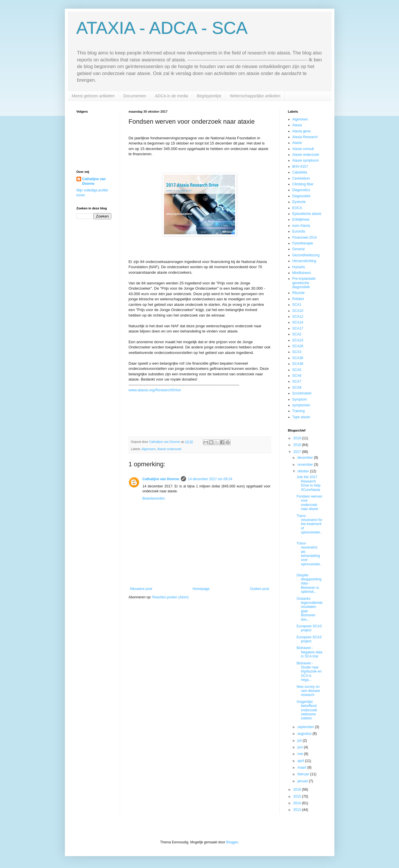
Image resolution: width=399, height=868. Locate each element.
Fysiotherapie (303, 243)
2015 (298, 796)
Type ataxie (301, 417)
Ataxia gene (301, 131)
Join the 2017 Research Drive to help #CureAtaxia (308, 483)
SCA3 (297, 352)
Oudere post (259, 589)
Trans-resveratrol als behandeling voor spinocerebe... (309, 556)
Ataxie (297, 143)
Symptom (300, 399)
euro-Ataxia (301, 226)
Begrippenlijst (209, 96)
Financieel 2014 (305, 237)
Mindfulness (302, 273)
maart (302, 768)
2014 (298, 803)
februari (304, 774)
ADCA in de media (172, 96)
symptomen (301, 405)
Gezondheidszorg (306, 255)
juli (300, 741)
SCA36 (298, 358)
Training (299, 411)
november (306, 465)
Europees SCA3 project (309, 639)
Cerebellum (301, 178)
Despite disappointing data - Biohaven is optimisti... (309, 584)
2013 (298, 810)
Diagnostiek (301, 196)
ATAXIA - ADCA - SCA (162, 28)
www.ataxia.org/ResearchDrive (155, 390)
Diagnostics (301, 190)
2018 (298, 445)
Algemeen (149, 449)
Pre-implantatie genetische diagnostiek (304, 283)
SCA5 (297, 370)
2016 (298, 790)
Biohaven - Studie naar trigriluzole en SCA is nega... (309, 672)
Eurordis (299, 231)
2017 (298, 452)
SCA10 (298, 311)
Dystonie (299, 202)
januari (303, 781)
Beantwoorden (154, 498)
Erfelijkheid (301, 220)
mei (301, 754)
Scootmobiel (302, 393)
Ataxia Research (305, 137)
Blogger (232, 842)
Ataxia (297, 125)
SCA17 (298, 328)
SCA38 (298, 364)
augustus (305, 734)
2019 (298, 438)
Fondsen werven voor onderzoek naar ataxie (309, 503)
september (306, 727)
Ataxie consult (303, 149)
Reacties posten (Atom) (171, 597)
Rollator (298, 299)
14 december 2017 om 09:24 (210, 479)
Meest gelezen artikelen (93, 96)
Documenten (135, 96)
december (306, 458)
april (301, 761)
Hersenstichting (304, 261)
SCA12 (298, 317)
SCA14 (298, 322)
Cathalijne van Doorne (161, 479)
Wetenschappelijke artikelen (255, 96)
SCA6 (297, 376)
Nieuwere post (141, 589)
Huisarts (299, 267)
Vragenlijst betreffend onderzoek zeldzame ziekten (307, 710)
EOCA (297, 208)
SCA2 (297, 334)
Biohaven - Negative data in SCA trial (309, 652)
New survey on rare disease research (308, 691)
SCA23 (298, 340)
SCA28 (298, 346)
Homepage (201, 589)
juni (300, 747)
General (299, 249)
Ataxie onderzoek (169, 449)
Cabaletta (300, 172)
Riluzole (299, 293)
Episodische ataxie (307, 214)
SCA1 (297, 305)
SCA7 (297, 381)
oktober (304, 471)
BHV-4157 (300, 167)
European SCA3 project (309, 628)
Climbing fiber (303, 184)
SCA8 (297, 388)
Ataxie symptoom (306, 160)
